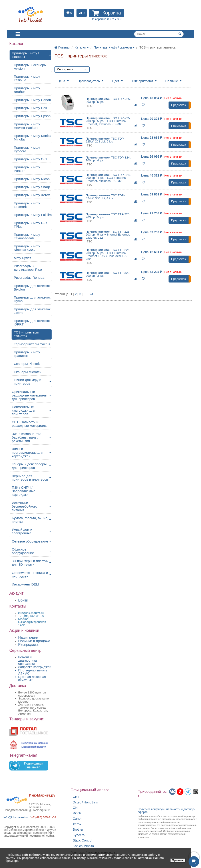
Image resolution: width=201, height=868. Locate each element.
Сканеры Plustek (27, 364)
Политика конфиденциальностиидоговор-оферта (166, 811)
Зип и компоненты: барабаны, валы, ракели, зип (27, 437)
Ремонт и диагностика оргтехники (28, 660)
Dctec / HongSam (85, 802)
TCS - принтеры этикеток (26, 334)
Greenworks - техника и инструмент (30, 574)
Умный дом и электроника (22, 531)
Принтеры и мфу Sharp (32, 187)
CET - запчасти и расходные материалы (30, 424)
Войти (23, 600)
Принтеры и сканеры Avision (30, 67)
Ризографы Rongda (29, 277)
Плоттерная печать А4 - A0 (33, 672)
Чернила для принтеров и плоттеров (30, 478)
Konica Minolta (83, 846)
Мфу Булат (22, 258)
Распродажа (28, 645)
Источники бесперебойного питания (24, 506)
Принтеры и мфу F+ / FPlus (30, 225)
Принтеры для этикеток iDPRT (32, 322)
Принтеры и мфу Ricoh (32, 179)
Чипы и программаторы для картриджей (27, 452)
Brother (78, 830)
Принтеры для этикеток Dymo (32, 299)
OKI (75, 808)
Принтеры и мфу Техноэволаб (27, 236)
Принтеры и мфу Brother (27, 90)
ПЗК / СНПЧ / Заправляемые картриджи (24, 491)
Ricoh (77, 813)
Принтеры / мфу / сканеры (25, 55)
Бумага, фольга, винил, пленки (30, 520)
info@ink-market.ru (16, 817)
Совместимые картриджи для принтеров (23, 410)
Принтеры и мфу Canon (32, 100)
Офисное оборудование (23, 551)
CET (76, 797)
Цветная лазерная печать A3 (32, 678)
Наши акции (28, 637)
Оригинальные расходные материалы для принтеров (30, 395)
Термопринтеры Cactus (32, 344)
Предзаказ (179, 105)
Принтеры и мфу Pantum (27, 169)
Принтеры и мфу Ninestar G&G (27, 248)
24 (91, 294)
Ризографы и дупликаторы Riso (28, 268)
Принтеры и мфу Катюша (27, 78)
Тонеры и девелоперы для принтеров (29, 466)
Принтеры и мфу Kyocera (27, 149)
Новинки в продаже (34, 641)
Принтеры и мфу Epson (32, 116)
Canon (77, 819)
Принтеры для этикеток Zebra (32, 311)
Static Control (82, 841)
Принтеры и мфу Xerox (32, 195)
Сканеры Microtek (28, 372)
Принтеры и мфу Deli (30, 108)
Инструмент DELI (25, 584)
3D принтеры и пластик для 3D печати (30, 563)
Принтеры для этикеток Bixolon (32, 288)
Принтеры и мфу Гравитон (27, 354)
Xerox (77, 824)
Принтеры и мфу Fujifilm (33, 215)
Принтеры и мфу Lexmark (27, 205)
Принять (178, 860)
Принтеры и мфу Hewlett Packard (27, 126)
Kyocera (79, 835)
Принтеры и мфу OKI (30, 159)
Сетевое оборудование (30, 541)
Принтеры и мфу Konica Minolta (33, 137)
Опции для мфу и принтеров (27, 382)
